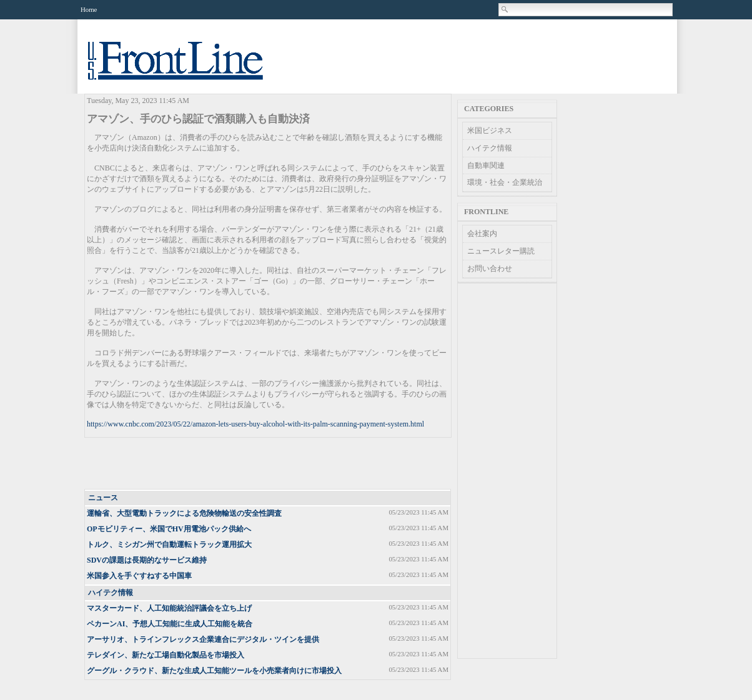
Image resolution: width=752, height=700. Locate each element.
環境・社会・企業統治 (505, 182)
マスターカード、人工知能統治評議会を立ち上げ (169, 608)
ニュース (103, 498)
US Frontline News (188, 68)
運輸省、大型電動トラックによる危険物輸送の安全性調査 (184, 513)
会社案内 (482, 234)
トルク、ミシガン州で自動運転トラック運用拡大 (169, 545)
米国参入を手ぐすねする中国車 (139, 576)
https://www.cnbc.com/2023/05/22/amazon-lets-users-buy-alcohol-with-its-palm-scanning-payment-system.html (255, 424)
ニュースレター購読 (501, 251)
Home (89, 9)
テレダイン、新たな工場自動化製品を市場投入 (166, 655)
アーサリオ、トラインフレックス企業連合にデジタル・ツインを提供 (203, 639)
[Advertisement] (269, 464)
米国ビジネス (490, 131)
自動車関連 (486, 165)
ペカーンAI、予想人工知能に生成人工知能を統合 (170, 624)
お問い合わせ (490, 269)
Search (505, 9)
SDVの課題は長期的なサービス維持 (147, 560)
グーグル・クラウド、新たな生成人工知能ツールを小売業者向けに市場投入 (214, 671)
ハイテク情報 (111, 593)
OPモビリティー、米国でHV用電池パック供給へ (169, 529)
